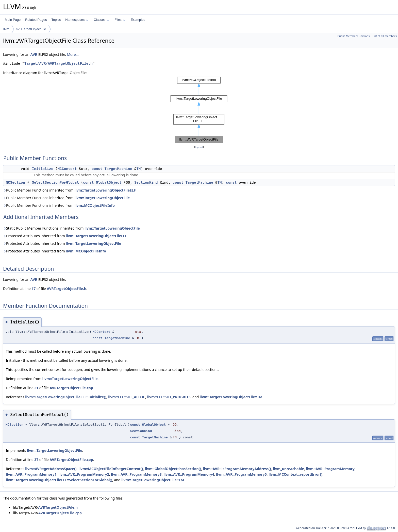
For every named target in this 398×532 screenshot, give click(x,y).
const (97, 169)
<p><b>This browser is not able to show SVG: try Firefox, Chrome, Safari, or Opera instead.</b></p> (199, 110)
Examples (138, 20)
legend (199, 147)
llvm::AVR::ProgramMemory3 (136, 474)
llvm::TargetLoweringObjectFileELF (105, 190)
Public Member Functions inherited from (69, 190)
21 (36, 388)
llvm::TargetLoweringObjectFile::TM (231, 397)
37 (36, 460)
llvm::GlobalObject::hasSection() (173, 469)
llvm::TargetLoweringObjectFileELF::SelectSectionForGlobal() (59, 480)
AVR (34, 54)
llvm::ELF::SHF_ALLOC (127, 397)
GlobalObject (109, 182)
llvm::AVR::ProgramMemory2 (84, 474)
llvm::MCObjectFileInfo (95, 205)
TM (138, 169)
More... (73, 54)
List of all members (385, 36)
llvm (6, 29)
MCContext (67, 169)
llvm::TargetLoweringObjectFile (102, 198)
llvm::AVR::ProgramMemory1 (31, 474)
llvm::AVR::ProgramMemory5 (241, 474)
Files (120, 20)
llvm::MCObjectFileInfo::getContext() (111, 469)
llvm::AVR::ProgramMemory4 (189, 474)
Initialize (43, 169)
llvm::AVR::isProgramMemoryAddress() (237, 469)
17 (34, 289)
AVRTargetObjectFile (31, 29)
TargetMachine (118, 169)
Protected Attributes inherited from (65, 236)
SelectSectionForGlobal (55, 182)
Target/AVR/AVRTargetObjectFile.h (59, 64)
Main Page (13, 20)
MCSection (15, 182)
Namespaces (77, 20)
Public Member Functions (353, 36)
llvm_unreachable (288, 469)
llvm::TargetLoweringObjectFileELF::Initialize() (66, 397)
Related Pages (36, 20)
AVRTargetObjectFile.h (66, 289)
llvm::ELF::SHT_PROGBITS (169, 397)
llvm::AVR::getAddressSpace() (51, 469)
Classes (102, 20)
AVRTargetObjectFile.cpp (71, 388)
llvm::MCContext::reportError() (295, 474)
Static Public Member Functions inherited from (71, 228)
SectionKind (146, 182)
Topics (56, 20)
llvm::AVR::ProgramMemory (330, 469)
